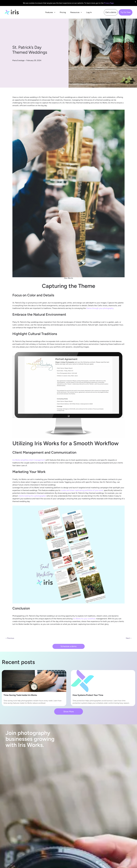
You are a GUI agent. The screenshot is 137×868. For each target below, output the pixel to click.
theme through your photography (100, 308)
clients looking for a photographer (32, 496)
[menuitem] (50, 12)
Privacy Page (109, 3)
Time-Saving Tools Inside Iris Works (20, 695)
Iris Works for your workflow (84, 619)
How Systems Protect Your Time (88, 695)
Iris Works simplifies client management (29, 460)
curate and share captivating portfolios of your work (82, 490)
